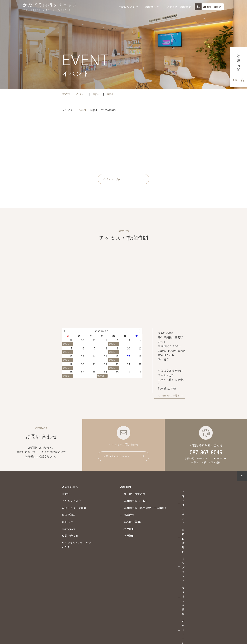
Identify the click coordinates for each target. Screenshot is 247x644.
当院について (127, 7)
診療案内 (151, 7)
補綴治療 (93, 501)
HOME (30, 480)
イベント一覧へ (112, 179)
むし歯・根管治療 (98, 480)
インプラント (154, 492)
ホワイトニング (155, 506)
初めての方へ (34, 473)
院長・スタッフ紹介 (38, 494)
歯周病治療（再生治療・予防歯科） (109, 494)
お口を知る (33, 501)
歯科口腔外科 (154, 485)
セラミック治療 (155, 499)
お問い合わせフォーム (116, 442)
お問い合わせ (34, 522)
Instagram (32, 515)
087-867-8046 (206, 438)
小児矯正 (93, 522)
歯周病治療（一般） (100, 487)
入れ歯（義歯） (97, 508)
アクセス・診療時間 (179, 7)
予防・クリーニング (158, 478)
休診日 (46, 110)
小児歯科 (93, 515)
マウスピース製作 (157, 513)
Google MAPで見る (205, 381)
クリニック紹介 (35, 487)
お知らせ (31, 508)
